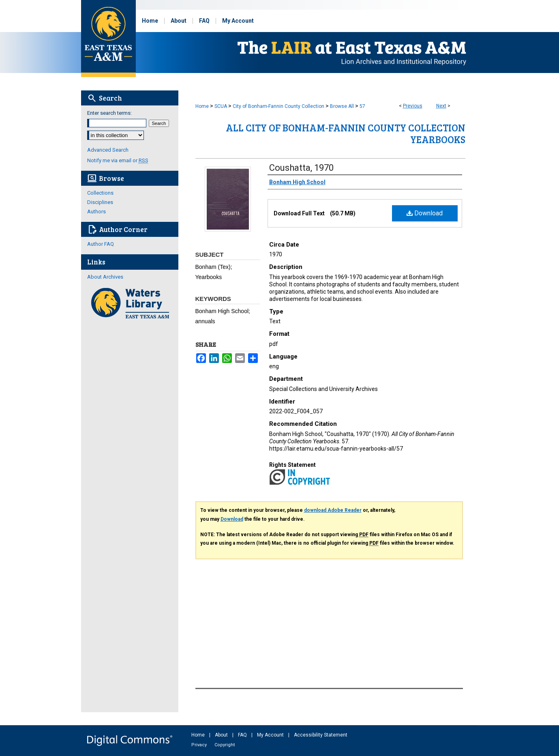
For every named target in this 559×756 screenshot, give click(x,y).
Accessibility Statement (321, 735)
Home (202, 106)
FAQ (243, 735)
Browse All (342, 106)
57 (362, 106)
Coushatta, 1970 (301, 168)
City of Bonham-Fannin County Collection (278, 106)
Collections (100, 193)
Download (425, 213)
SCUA (221, 106)
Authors (96, 212)
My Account (271, 735)
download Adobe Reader (333, 510)
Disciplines (100, 202)
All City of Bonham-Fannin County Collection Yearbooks (346, 133)
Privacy (200, 745)
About (222, 735)
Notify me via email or (118, 160)
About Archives (105, 277)
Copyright (225, 745)
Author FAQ (101, 244)
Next (441, 106)
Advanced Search (108, 150)
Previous (413, 106)
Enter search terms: (109, 113)
